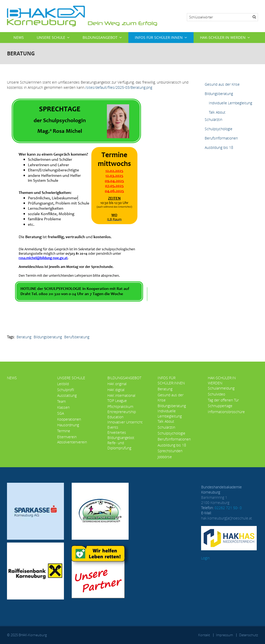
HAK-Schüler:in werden (223, 37)
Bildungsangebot (100, 37)
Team (61, 401)
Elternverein (67, 437)
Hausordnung (68, 425)
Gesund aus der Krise (222, 84)
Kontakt (204, 635)
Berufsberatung (77, 337)
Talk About (217, 112)
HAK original (117, 384)
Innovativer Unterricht (125, 422)
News (19, 37)
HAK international (121, 395)
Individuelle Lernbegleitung (230, 103)
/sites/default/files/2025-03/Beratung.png (119, 87)
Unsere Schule (51, 37)
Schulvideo (216, 394)
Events (113, 427)
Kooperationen (69, 419)
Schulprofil (66, 390)
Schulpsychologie (219, 129)
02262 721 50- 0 (228, 508)
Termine (64, 431)
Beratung (24, 337)
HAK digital (116, 390)
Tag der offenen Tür (223, 400)
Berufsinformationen (221, 138)
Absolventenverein (72, 442)
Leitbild (63, 384)
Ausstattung (67, 395)
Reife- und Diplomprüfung (119, 445)
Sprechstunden (170, 451)
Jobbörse (165, 457)
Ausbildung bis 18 (219, 147)
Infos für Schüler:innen (159, 37)
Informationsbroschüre (226, 412)
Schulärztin (214, 119)
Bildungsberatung (48, 337)
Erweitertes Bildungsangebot (121, 435)
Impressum (224, 635)
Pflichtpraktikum (120, 407)
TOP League (117, 401)
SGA (61, 413)
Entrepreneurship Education (122, 414)
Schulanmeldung (221, 388)
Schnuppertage (220, 406)
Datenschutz (249, 635)
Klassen (63, 407)
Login (205, 558)
